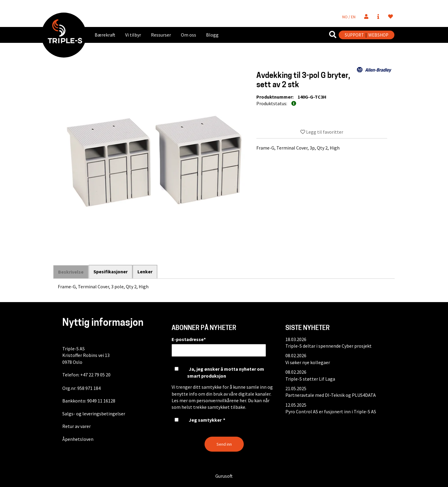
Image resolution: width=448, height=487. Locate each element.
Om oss (189, 35)
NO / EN (349, 17)
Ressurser (161, 35)
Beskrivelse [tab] (71, 272)
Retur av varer (77, 426)
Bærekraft (105, 35)
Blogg (212, 35)
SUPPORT (354, 35)
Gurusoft (224, 476)
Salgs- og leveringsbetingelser (94, 414)
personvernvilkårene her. (222, 400)
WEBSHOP (378, 35)
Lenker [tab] (146, 272)
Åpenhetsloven (78, 439)
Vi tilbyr (133, 35)
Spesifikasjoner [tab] (111, 272)
